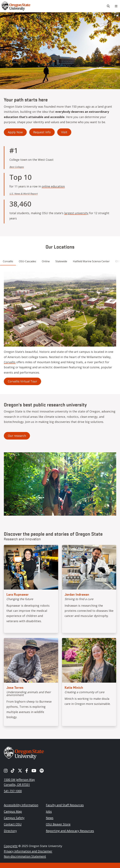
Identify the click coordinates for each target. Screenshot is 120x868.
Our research (17, 436)
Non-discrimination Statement (25, 856)
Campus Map (13, 811)
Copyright (11, 846)
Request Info (42, 132)
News (50, 818)
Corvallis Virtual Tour (22, 381)
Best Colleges (17, 167)
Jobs (49, 811)
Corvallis (10, 362)
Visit (64, 132)
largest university (76, 213)
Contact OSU (13, 824)
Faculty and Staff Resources (65, 805)
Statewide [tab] (61, 261)
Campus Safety (14, 818)
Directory (10, 831)
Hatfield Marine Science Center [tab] (91, 261)
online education (53, 186)
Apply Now (15, 132)
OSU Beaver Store (58, 824)
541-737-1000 (13, 791)
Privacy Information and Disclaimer (28, 851)
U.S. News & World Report (23, 194)
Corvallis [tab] (8, 261)
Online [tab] (46, 261)
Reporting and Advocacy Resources (70, 831)
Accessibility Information (21, 805)
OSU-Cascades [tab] (27, 261)
